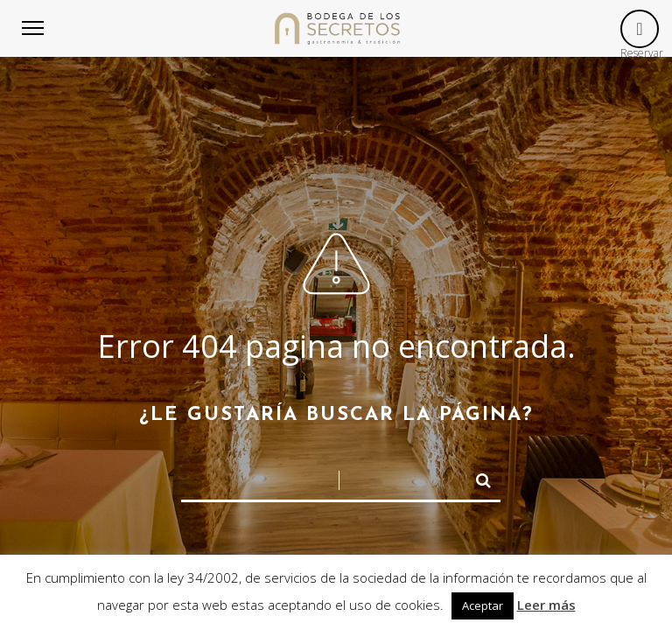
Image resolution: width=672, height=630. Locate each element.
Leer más (546, 605)
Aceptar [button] (483, 605)
